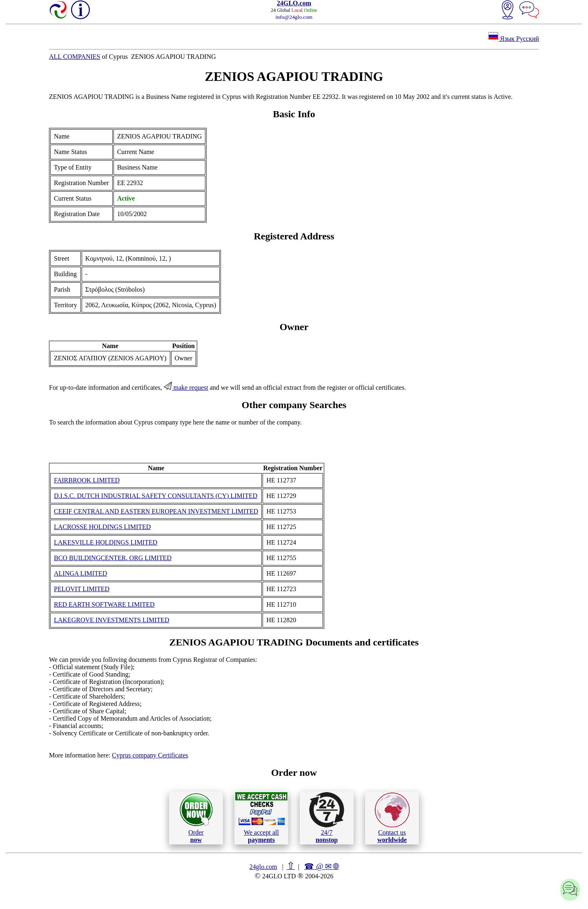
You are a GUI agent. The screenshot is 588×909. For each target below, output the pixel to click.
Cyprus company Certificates (150, 755)
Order (196, 818)
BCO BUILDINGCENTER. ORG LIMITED (113, 558)
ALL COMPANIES (75, 57)
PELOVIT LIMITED (82, 589)
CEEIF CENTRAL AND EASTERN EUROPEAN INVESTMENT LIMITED (156, 511)
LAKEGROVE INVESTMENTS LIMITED (112, 620)
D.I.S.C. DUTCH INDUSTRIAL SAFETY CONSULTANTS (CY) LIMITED (156, 496)
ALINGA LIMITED (80, 573)
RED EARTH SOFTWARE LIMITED (104, 604)
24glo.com (263, 867)
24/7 (327, 817)
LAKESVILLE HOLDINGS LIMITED (106, 542)
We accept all (261, 817)
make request (186, 387)
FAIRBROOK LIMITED (87, 480)
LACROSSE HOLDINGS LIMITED (102, 527)
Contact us (392, 818)
